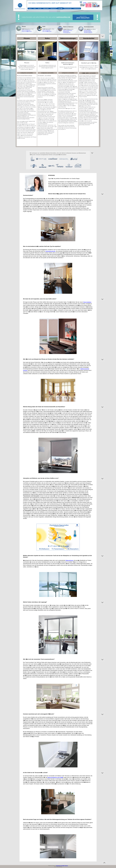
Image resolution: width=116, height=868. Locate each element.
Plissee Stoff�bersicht (27, 31)
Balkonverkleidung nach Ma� (55, 777)
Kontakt (89, 3)
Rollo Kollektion (87, 302)
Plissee (30, 8)
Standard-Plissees (88, 31)
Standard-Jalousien (88, 33)
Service (66, 866)
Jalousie (40, 8)
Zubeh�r (60, 8)
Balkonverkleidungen (68, 30)
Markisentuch (53, 8)
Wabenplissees (69, 560)
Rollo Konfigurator (46, 30)
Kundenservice (77, 8)
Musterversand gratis (110, 27)
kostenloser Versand (110, 40)
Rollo (35, 8)
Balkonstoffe (46, 8)
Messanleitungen (68, 8)
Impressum (94, 3)
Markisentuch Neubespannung (67, 32)
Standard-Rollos (87, 30)
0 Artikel (85, 3)
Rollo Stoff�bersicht (47, 31)
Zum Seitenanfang (58, 867)
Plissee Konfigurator (26, 30)
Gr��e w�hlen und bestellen (89, 73)
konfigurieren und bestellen (27, 73)
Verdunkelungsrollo (50, 251)
